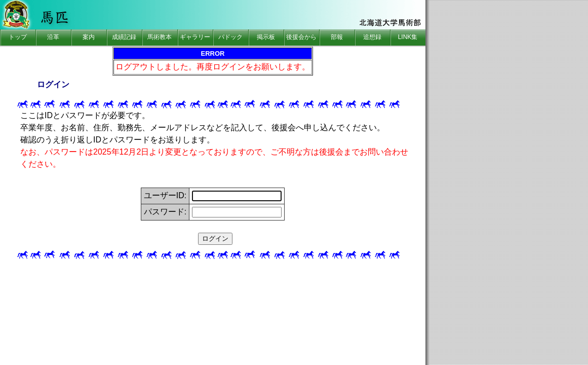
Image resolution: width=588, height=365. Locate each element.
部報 (337, 37)
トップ (18, 37)
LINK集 (408, 37)
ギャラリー (195, 37)
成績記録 (124, 37)
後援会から (301, 37)
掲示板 (266, 37)
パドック (230, 37)
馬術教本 (160, 37)
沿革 (53, 37)
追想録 (372, 37)
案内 (89, 37)
